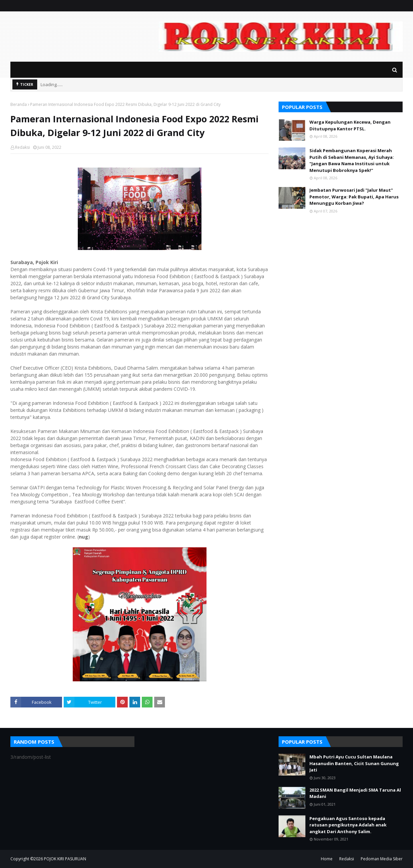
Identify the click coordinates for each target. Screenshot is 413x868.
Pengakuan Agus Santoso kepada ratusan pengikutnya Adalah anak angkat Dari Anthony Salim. (348, 825)
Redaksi (22, 147)
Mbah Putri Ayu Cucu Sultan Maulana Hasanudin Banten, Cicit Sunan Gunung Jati (354, 763)
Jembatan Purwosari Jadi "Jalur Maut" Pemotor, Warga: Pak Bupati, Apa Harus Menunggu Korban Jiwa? (354, 197)
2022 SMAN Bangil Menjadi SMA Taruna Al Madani (355, 793)
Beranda (19, 104)
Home (327, 859)
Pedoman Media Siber (382, 859)
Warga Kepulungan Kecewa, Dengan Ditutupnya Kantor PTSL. (350, 125)
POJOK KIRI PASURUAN (65, 859)
